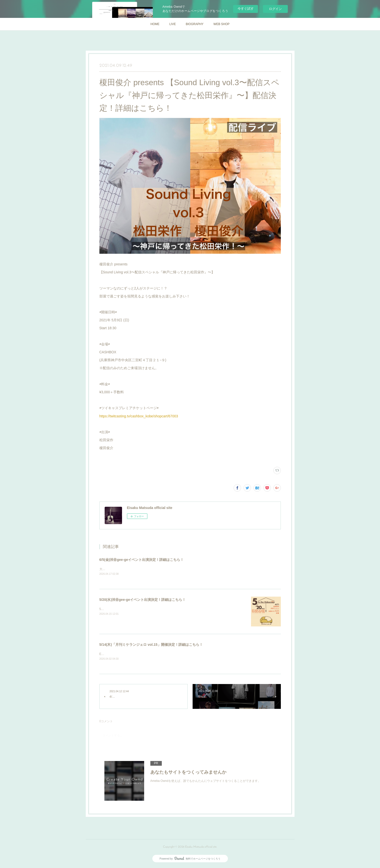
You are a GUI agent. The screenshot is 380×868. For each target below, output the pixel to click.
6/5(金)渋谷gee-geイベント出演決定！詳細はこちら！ (142, 560)
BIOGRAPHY (194, 24)
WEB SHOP (222, 24)
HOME (155, 24)
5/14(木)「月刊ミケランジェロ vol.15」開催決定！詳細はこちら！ (151, 645)
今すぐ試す (246, 9)
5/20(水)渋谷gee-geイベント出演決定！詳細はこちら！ (143, 600)
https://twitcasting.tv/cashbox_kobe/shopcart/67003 (139, 416)
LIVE (172, 24)
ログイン (275, 9)
